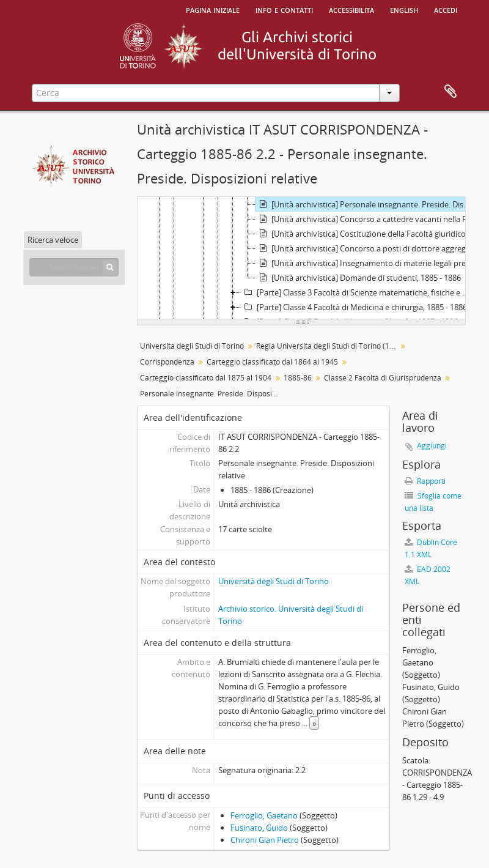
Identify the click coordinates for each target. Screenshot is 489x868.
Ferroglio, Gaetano (264, 815)
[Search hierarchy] (74, 267)
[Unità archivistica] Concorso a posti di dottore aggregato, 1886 (365, 248)
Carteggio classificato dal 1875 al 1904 (206, 378)
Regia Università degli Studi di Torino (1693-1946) (328, 346)
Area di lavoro (450, 92)
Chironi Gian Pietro (265, 840)
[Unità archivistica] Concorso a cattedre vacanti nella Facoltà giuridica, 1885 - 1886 (365, 219)
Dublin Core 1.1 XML (431, 548)
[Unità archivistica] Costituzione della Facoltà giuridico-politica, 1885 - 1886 (365, 234)
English (404, 9)
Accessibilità (351, 9)
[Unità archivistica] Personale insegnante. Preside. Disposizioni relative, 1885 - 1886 (365, 204)
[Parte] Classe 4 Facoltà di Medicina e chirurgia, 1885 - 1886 (354, 307)
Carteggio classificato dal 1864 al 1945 (272, 362)
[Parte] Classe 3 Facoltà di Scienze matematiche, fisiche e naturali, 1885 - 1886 (358, 292)
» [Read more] (314, 723)
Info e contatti (284, 9)
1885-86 (298, 378)
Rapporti (425, 481)
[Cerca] (110, 267)
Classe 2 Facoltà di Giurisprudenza (383, 378)
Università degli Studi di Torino (192, 346)
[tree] (301, 258)
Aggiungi (432, 446)
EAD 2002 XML (428, 575)
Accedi (446, 9)
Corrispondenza (167, 362)
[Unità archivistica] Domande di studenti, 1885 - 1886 (358, 278)
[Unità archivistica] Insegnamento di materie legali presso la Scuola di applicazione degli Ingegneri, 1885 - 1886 (365, 263)
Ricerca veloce (53, 240)
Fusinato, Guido (259, 828)
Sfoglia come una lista (433, 502)
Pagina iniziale (213, 9)
